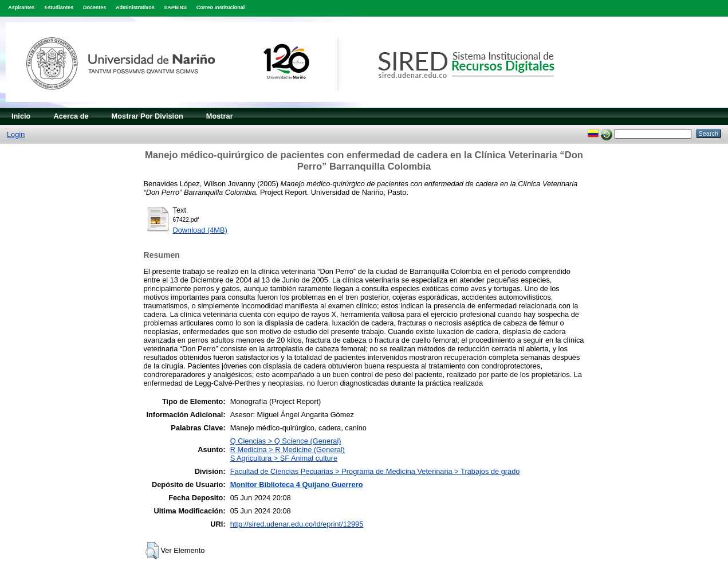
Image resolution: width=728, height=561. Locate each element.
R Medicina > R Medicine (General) (288, 450)
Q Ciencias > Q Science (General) (286, 441)
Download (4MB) (200, 230)
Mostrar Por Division (147, 116)
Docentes (95, 7)
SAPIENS (176, 7)
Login (16, 134)
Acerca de (71, 116)
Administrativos (135, 7)
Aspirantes (21, 7)
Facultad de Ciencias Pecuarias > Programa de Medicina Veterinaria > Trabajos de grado (375, 471)
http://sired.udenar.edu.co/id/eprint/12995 (297, 524)
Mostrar (220, 116)
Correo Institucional (221, 7)
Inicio (21, 116)
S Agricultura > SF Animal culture (284, 458)
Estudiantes (59, 7)
